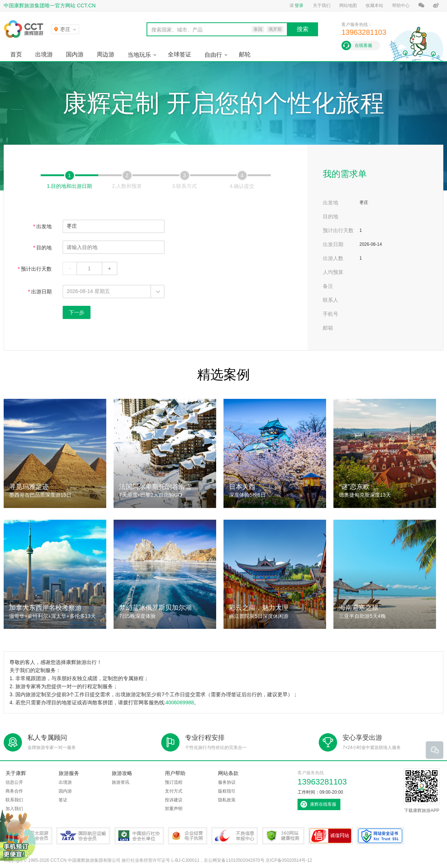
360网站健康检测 (283, 836)
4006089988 (180, 702)
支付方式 (174, 791)
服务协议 (227, 782)
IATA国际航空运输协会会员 (83, 836)
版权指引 (227, 791)
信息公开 (14, 782)
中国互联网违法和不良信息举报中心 (234, 836)
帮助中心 (401, 5)
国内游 (75, 54)
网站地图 (348, 5)
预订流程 (174, 782)
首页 (16, 54)
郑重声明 (174, 809)
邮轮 (245, 54)
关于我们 (322, 5)
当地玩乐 (139, 55)
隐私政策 (227, 800)
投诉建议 (174, 800)
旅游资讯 (121, 782)
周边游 (106, 54)
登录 (299, 5)
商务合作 (14, 791)
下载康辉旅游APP (422, 791)
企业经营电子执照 (188, 836)
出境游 (44, 54)
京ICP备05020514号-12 (289, 860)
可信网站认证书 (330, 836)
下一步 (77, 312)
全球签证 (180, 54)
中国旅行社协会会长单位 (139, 836)
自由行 (213, 55)
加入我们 (14, 809)
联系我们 (14, 800)
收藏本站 (374, 5)
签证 (63, 800)
